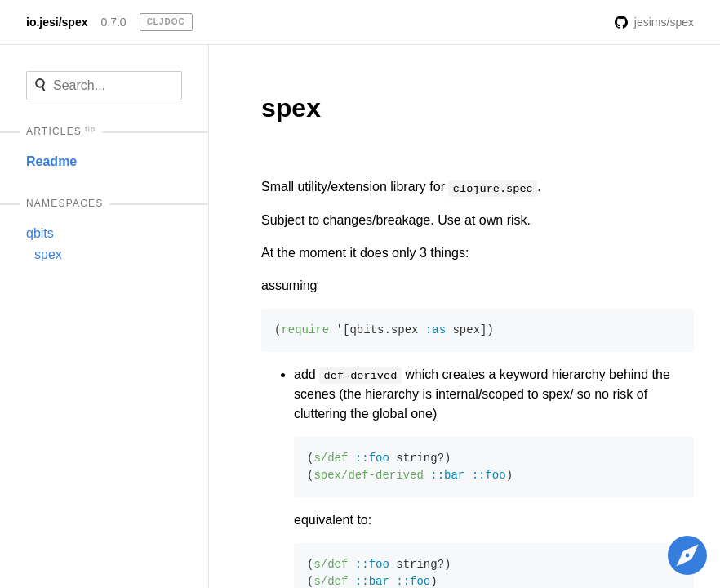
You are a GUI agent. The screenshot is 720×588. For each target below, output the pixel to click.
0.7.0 (113, 22)
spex (48, 254)
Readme (51, 161)
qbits (40, 233)
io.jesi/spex (57, 22)
